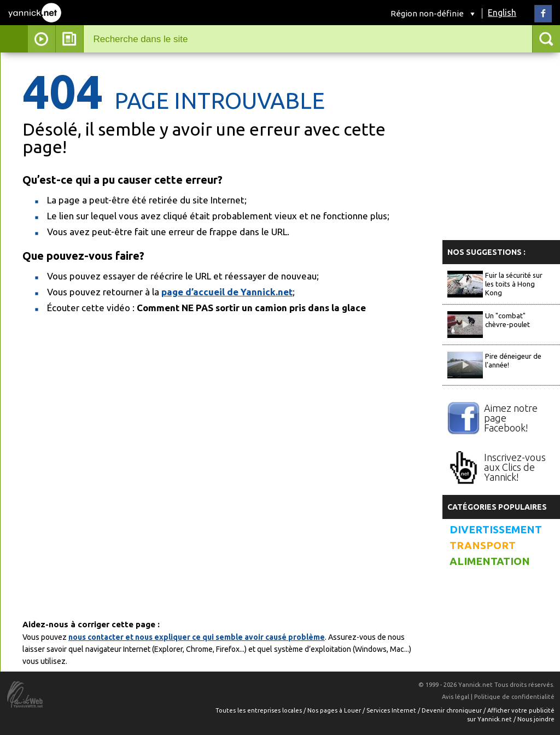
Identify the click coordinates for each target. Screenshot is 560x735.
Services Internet (392, 710)
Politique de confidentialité (514, 697)
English (502, 13)
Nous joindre (536, 719)
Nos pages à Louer (335, 710)
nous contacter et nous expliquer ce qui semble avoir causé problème (197, 637)
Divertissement (496, 530)
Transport (483, 546)
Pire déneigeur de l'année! (513, 360)
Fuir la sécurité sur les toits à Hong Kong (514, 284)
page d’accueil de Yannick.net (227, 292)
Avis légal (456, 697)
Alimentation (490, 561)
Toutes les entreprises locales (259, 710)
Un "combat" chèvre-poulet (507, 320)
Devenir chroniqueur (453, 710)
